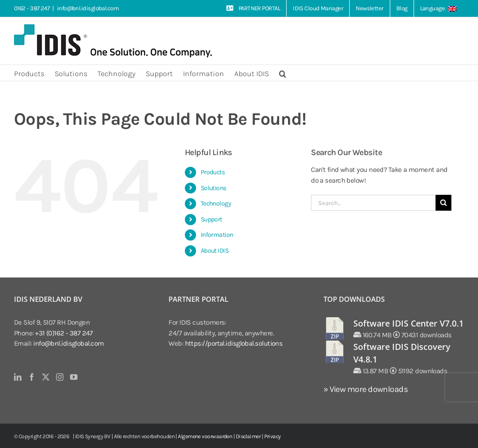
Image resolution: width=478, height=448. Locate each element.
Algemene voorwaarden (205, 436)
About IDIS (215, 251)
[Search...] (373, 203)
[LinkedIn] (18, 377)
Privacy (273, 436)
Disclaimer (248, 436)
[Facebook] (32, 377)
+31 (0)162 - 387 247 (64, 333)
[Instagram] (60, 377)
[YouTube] (74, 377)
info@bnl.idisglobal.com (88, 8)
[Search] (443, 203)
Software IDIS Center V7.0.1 (408, 323)
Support (211, 219)
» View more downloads (366, 389)
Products (213, 172)
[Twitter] (46, 377)
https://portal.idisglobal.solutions (234, 343)
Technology (216, 203)
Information (217, 235)
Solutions (214, 188)
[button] (283, 73)
